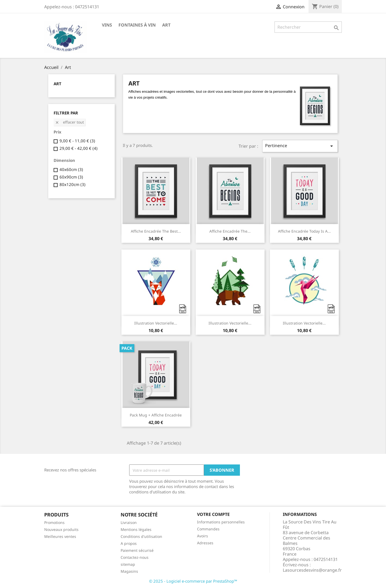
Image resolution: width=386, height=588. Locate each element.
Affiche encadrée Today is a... (304, 231)
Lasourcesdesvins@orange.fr (312, 570)
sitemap (128, 564)
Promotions (54, 522)
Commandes (208, 529)
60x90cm (71, 177)
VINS (107, 25)
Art (166, 25)
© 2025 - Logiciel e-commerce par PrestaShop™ (193, 581)
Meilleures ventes (60, 536)
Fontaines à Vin (137, 25)
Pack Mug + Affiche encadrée (156, 415)
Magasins (129, 571)
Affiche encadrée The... (230, 231)
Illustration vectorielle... (156, 323)
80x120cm (73, 184)
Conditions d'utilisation (141, 536)
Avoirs (203, 536)
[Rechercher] (308, 27)
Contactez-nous (135, 557)
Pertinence (300, 146)
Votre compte (213, 514)
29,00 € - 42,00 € (79, 148)
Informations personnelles (221, 522)
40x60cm (71, 169)
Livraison (129, 522)
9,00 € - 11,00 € (77, 141)
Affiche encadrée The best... (156, 231)
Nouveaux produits (61, 529)
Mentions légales (136, 529)
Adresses (205, 543)
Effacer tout (69, 122)
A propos (129, 543)
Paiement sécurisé (137, 550)
